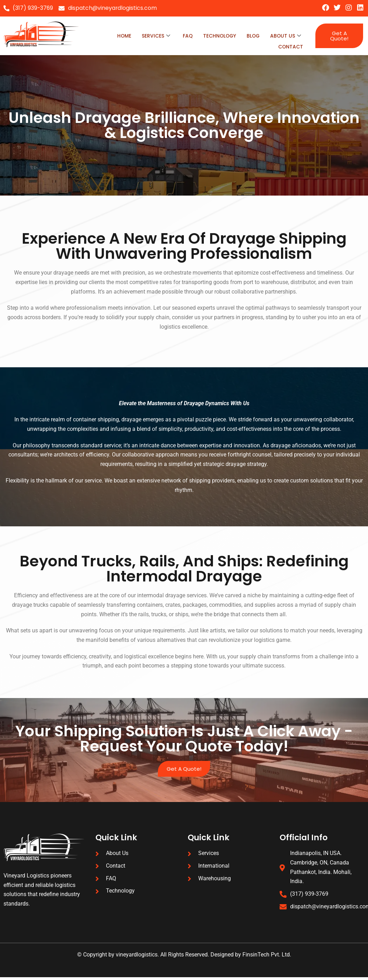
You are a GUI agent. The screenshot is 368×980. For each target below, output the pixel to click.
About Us (285, 35)
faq (182, 35)
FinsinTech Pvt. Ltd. (267, 958)
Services (149, 35)
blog (252, 35)
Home (116, 35)
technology (216, 35)
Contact (290, 44)
